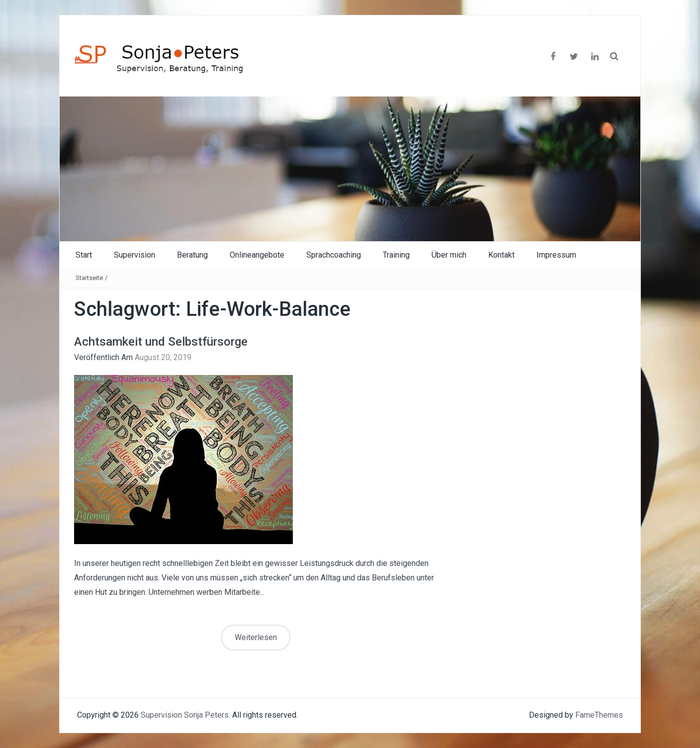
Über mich (449, 255)
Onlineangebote (257, 255)
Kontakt (501, 255)
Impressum (556, 255)
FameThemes (599, 715)
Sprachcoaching (334, 255)
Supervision (134, 255)
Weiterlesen (256, 637)
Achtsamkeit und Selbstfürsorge (161, 342)
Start (84, 255)
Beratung (192, 255)
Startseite (89, 278)
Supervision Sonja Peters (185, 715)
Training (396, 255)
